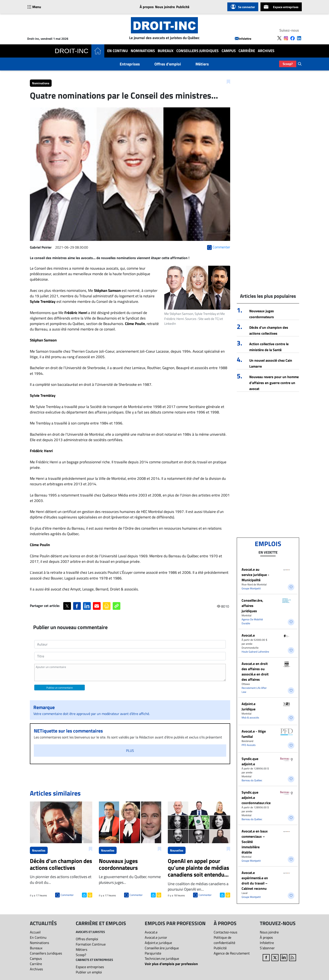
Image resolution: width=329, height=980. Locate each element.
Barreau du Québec (252, 780)
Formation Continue (91, 944)
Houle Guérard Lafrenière (255, 652)
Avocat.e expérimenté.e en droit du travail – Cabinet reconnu (255, 881)
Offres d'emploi (168, 64)
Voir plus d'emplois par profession (171, 964)
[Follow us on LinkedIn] (299, 38)
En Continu (117, 51)
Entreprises (130, 64)
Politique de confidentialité (224, 940)
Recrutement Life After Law (254, 690)
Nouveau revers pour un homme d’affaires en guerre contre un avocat (274, 383)
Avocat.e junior (156, 937)
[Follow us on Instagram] (286, 38)
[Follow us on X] (279, 38)
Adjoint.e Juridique (249, 706)
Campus (229, 51)
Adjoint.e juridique (158, 943)
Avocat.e (248, 635)
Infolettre (243, 39)
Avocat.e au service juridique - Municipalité (255, 575)
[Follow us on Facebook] (293, 38)
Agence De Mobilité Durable (252, 621)
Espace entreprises (281, 7)
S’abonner (267, 948)
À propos (147, 7)
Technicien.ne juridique (162, 958)
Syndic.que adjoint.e (250, 761)
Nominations (143, 51)
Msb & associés (250, 717)
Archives (266, 51)
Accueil (35, 932)
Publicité (183, 7)
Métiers (202, 64)
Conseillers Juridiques (197, 51)
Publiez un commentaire (60, 688)
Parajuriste (153, 953)
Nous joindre (165, 7)
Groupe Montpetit (251, 588)
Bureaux (166, 51)
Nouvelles (39, 850)
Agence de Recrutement (232, 953)
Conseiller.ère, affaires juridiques (252, 606)
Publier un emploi (89, 972)
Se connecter (243, 7)
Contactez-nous (225, 932)
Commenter (67, 895)
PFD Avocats (249, 745)
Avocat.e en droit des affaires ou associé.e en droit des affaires (255, 671)
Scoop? (288, 64)
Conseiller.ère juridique (162, 948)
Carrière (247, 51)
